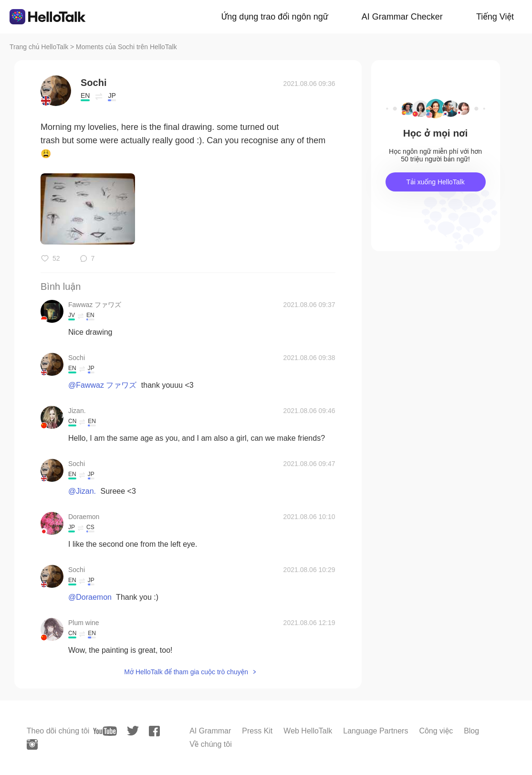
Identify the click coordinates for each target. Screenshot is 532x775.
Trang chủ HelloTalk (40, 47)
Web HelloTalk (308, 731)
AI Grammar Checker (402, 17)
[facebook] (154, 731)
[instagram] (32, 744)
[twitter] (133, 731)
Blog (471, 731)
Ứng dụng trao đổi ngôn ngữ (275, 17)
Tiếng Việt (495, 17)
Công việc (436, 731)
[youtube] (105, 731)
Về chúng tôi (211, 744)
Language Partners (376, 731)
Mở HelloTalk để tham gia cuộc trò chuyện (186, 672)
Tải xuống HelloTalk (435, 182)
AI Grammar (210, 731)
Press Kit (257, 731)
